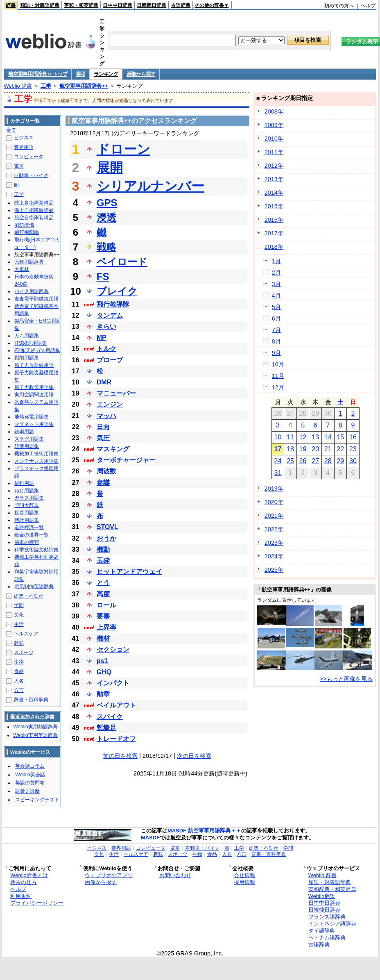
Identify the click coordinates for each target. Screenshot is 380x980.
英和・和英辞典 (81, 5)
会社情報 (244, 875)
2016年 (274, 220)
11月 (278, 376)
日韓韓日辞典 (152, 5)
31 (278, 473)
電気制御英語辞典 (34, 587)
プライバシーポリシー (37, 903)
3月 (276, 284)
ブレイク (117, 291)
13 (315, 437)
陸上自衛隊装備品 (34, 203)
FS (103, 276)
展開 (110, 168)
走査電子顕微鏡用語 (36, 299)
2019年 (274, 489)
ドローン (123, 149)
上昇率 (106, 627)
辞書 (11, 5)
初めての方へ (339, 6)
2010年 (274, 139)
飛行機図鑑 (27, 232)
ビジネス (24, 138)
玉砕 (103, 560)
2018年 (274, 247)
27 (315, 461)
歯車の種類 (27, 542)
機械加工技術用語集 (36, 454)
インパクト (113, 683)
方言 (19, 690)
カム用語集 (27, 336)
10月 (278, 364)
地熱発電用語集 (32, 417)
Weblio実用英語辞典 (35, 735)
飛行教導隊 (113, 304)
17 (278, 449)
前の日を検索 (120, 756)
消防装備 (24, 225)
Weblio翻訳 (322, 896)
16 (353, 437)
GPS (107, 203)
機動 (103, 549)
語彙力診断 (27, 791)
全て (11, 130)
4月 (276, 296)
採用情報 (244, 882)
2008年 (274, 111)
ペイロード (122, 262)
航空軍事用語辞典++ (84, 86)
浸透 (106, 217)
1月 (276, 261)
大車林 (22, 269)
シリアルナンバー (150, 186)
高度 (103, 594)
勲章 (103, 694)
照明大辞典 (27, 505)
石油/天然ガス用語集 (37, 350)
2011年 (274, 152)
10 (278, 437)
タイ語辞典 (322, 931)
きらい (106, 326)
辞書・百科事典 (31, 700)
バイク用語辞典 (32, 291)
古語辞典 (181, 5)
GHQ (104, 672)
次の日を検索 (194, 756)
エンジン (110, 404)
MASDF (177, 831)
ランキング (106, 74)
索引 (80, 74)
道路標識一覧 (29, 528)
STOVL (107, 527)
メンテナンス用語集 (36, 461)
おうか (106, 538)
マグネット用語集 (34, 424)
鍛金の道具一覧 (32, 535)
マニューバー (116, 393)
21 (328, 449)
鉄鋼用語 (24, 432)
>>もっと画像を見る (346, 679)
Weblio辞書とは (29, 875)
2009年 (274, 125)
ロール (106, 605)
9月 (276, 353)
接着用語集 (27, 513)
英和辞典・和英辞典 (332, 889)
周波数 (106, 471)
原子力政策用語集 (34, 387)
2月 (276, 273)
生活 (19, 624)
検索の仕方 (24, 882)
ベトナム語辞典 (327, 938)
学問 (19, 605)
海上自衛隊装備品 (34, 210)
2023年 (274, 543)
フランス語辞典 (327, 917)
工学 (46, 86)
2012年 (274, 166)
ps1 (102, 661)
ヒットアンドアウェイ (129, 572)
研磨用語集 (27, 446)
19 (303, 449)
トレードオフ (116, 739)
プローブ (110, 360)
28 (328, 461)
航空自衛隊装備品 (34, 218)
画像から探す (141, 74)
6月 (276, 318)
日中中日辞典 (118, 5)
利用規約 (21, 896)
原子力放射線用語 (34, 365)
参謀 (103, 483)
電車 (19, 166)
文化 (19, 615)
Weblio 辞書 (18, 86)
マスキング (113, 449)
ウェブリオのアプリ (109, 875)
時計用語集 (27, 520)
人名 (19, 681)
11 (290, 437)
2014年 (274, 193)
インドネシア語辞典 (332, 924)
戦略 (106, 247)
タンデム (110, 315)
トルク (106, 349)
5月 (276, 307)
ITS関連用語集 (31, 343)
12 (303, 437)
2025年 (274, 570)
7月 (276, 330)
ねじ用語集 (27, 491)
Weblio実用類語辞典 (35, 727)
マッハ (106, 416)
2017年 (274, 233)
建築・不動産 (29, 596)
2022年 (274, 529)
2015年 (274, 206)
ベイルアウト (116, 705)
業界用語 (24, 147)
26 (303, 461)
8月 (276, 341)
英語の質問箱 (30, 783)
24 (278, 461)
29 (340, 461)
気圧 (103, 438)
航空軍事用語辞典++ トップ (38, 74)
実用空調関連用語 (34, 395)
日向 (103, 427)
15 (340, 437)
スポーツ (24, 653)
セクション (113, 649)
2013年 (274, 179)
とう (103, 583)
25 (290, 461)
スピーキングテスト (37, 800)
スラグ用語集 (29, 439)
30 (353, 461)
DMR (104, 382)
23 (353, 449)
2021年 (274, 516)
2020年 (274, 502)
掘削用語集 (27, 358)
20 (315, 449)
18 (290, 449)
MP (102, 338)
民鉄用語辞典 (29, 262)
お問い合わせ (175, 875)
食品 (19, 671)
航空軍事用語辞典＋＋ (215, 831)
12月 (278, 387)
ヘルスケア (26, 634)
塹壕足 (106, 728)
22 (340, 449)
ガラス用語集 (29, 498)
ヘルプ (368, 6)
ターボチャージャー (126, 460)
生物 (19, 662)
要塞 (103, 616)
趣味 (19, 643)
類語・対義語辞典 (40, 5)
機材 (103, 638)
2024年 (274, 556)
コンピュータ (29, 157)
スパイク (110, 717)
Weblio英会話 (30, 775)
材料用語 (24, 483)
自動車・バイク (31, 175)
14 (328, 437)
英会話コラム (30, 766)
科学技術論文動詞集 (36, 550)
